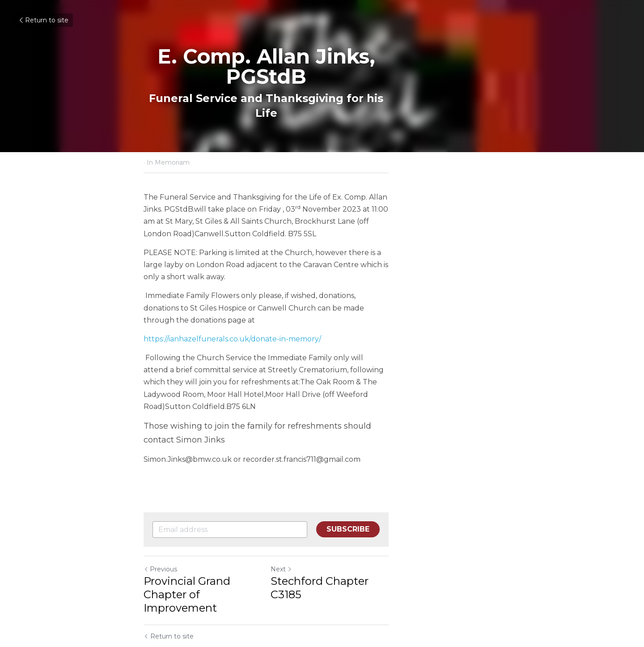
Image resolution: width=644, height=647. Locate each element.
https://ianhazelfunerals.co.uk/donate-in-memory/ (233, 302)
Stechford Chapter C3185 (394, 507)
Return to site (43, 20)
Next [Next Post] (337, 495)
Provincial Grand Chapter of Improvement (217, 513)
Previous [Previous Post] (161, 495)
